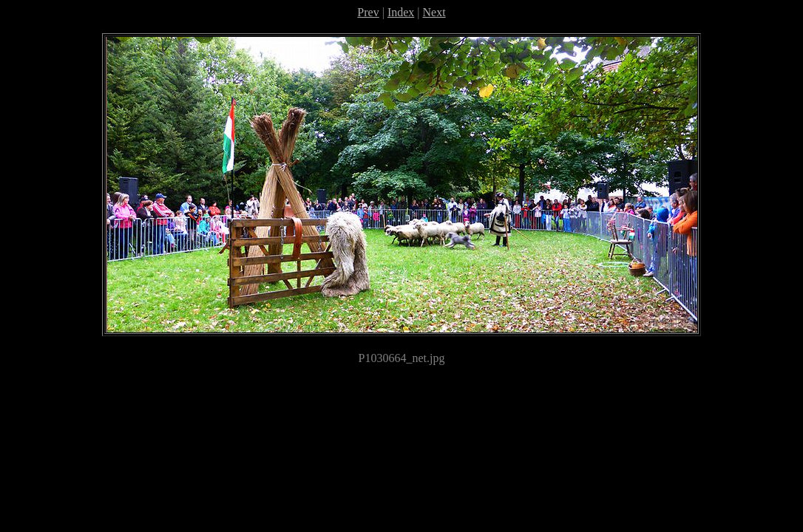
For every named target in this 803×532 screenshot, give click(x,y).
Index (401, 12)
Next (434, 12)
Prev (368, 12)
